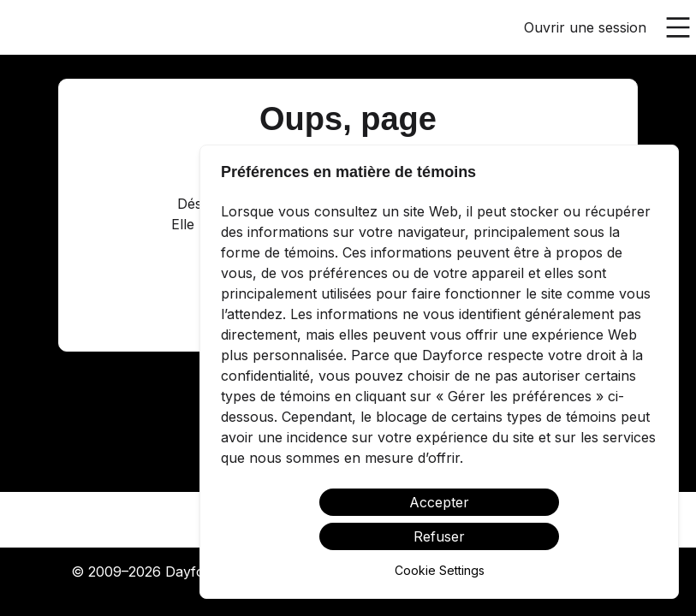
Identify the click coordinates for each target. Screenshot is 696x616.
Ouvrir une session (585, 27)
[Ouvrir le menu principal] (678, 27)
